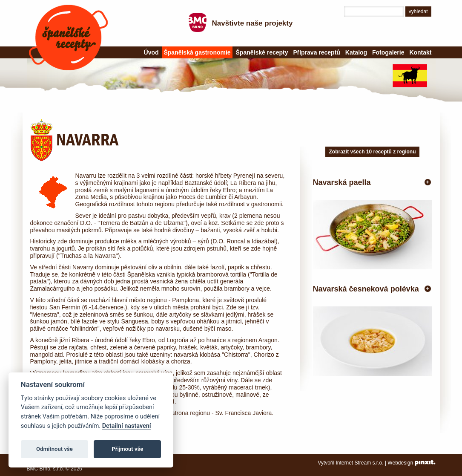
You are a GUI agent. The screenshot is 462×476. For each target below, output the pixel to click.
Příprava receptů (317, 52)
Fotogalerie (388, 52)
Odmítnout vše (55, 449)
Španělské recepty (69, 38)
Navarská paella (342, 182)
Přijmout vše (127, 449)
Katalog (356, 52)
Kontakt (420, 52)
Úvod (151, 52)
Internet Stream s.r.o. (360, 463)
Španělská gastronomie (197, 52)
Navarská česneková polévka (366, 289)
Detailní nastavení (127, 426)
